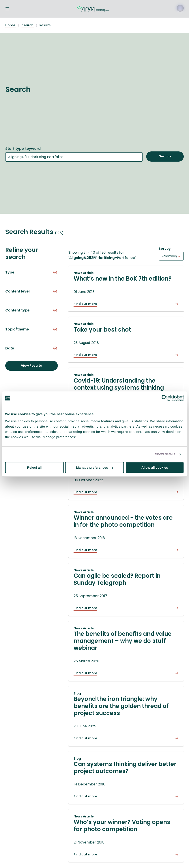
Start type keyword (23, 149)
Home (11, 25)
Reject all (34, 467)
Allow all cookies (155, 467)
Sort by (165, 249)
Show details (165, 454)
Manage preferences (95, 467)
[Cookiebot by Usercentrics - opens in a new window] (165, 398)
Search (28, 25)
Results (45, 25)
